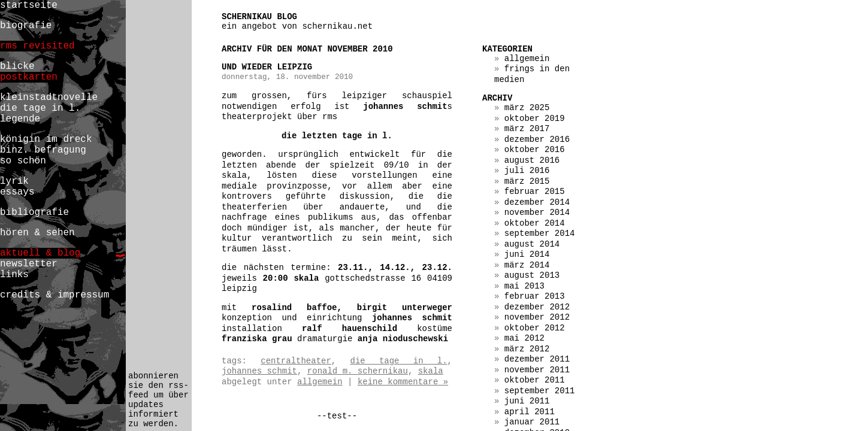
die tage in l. (398, 361)
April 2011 (530, 412)
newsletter (29, 264)
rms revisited (37, 46)
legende (20, 119)
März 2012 (527, 349)
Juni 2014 (527, 254)
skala (431, 371)
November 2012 (537, 317)
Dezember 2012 (537, 307)
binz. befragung (43, 150)
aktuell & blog (40, 253)
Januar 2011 (532, 422)
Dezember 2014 (537, 202)
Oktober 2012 (535, 328)
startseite (29, 5)
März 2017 (527, 129)
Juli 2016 (527, 171)
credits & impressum (55, 295)
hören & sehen (37, 233)
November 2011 (537, 370)
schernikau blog (259, 17)
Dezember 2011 (537, 359)
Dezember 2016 (537, 139)
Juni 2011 (527, 401)
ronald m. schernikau (358, 371)
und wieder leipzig (267, 67)
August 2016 (532, 160)
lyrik (14, 181)
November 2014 (537, 213)
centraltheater (296, 361)
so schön (23, 161)
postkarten (29, 77)
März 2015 (527, 181)
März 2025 (527, 108)
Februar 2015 (535, 192)
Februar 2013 (535, 296)
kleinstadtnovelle (49, 98)
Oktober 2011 (535, 380)
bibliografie (34, 213)
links (14, 275)
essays (17, 192)
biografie (26, 26)
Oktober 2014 (535, 223)
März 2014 (527, 265)
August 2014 (532, 244)
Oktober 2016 (535, 150)
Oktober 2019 (535, 119)
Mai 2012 (524, 338)
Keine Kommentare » (403, 382)
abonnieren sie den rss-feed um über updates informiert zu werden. (158, 400)
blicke (17, 66)
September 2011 (540, 391)
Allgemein (320, 382)
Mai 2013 (524, 286)
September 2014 (540, 233)
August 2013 (532, 275)
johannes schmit (259, 371)
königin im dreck (46, 139)
